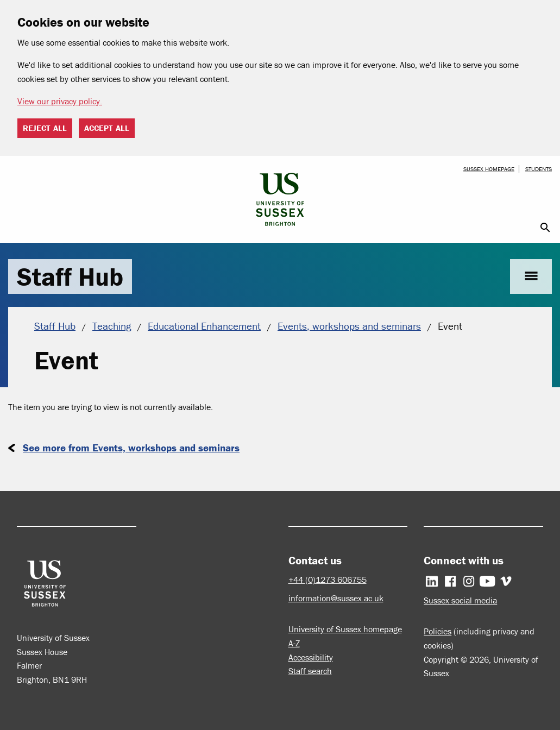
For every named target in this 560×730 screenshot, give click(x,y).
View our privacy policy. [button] (60, 101)
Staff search (310, 671)
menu (531, 276)
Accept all (107, 128)
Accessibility (311, 657)
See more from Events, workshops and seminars (131, 448)
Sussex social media (460, 600)
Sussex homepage (489, 169)
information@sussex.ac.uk (336, 598)
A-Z (294, 643)
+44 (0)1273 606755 (328, 580)
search (545, 228)
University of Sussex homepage (345, 629)
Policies (438, 631)
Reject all (45, 128)
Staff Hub (70, 276)
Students (539, 169)
